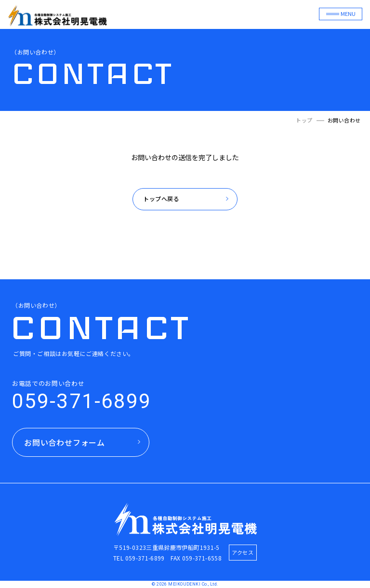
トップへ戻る (161, 199)
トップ (304, 121)
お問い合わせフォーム (65, 442)
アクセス (243, 552)
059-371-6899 (82, 401)
